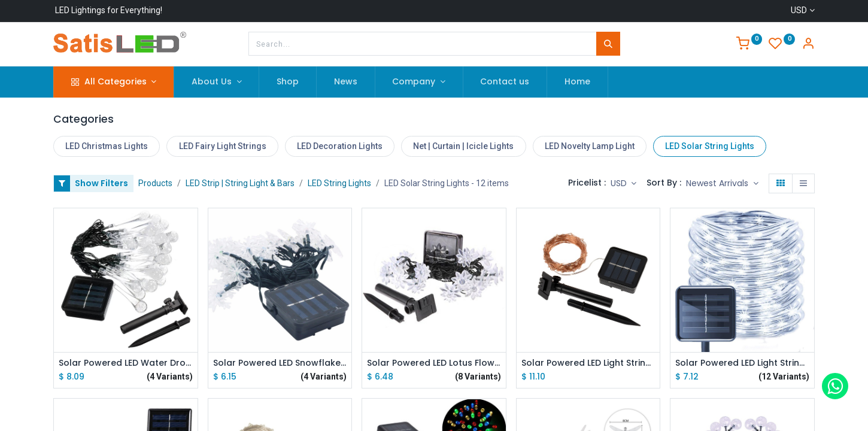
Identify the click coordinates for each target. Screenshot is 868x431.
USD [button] (620, 183)
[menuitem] (288, 82)
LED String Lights (339, 183)
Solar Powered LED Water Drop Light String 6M (126, 363)
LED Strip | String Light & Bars (240, 183)
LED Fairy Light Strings (223, 146)
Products (155, 183)
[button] (722, 184)
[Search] (608, 44)
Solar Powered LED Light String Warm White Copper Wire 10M (588, 363)
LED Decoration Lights (340, 146)
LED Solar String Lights (710, 146)
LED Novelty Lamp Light (590, 146)
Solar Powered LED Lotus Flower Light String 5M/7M (434, 363)
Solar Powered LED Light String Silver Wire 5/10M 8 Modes (742, 363)
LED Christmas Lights (107, 146)
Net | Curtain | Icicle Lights (463, 146)
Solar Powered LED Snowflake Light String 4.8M (280, 363)
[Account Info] (808, 45)
